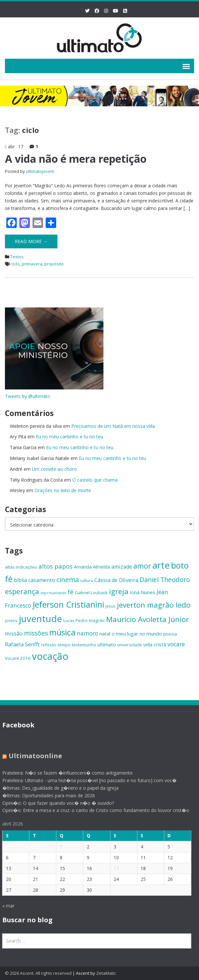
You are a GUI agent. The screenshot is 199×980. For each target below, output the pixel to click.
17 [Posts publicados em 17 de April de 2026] (114, 868)
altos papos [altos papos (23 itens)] (55, 566)
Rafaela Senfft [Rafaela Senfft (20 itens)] (22, 644)
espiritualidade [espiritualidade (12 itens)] (53, 593)
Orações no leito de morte (63, 490)
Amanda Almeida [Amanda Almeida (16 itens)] (92, 567)
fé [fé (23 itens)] (71, 592)
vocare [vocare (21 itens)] (176, 644)
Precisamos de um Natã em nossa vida (113, 426)
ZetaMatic (106, 973)
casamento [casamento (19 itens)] (42, 580)
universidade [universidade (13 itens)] (130, 645)
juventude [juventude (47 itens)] (40, 619)
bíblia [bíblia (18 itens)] (20, 580)
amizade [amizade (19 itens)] (122, 567)
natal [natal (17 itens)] (105, 634)
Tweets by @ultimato (28, 396)
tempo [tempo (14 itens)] (64, 645)
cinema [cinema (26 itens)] (68, 580)
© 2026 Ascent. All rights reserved (38, 973)
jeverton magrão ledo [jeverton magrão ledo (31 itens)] (154, 605)
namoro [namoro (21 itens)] (88, 633)
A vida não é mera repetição (76, 159)
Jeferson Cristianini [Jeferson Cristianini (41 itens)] (68, 604)
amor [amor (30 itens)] (142, 566)
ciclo (15, 264)
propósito (54, 264)
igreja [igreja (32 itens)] (119, 591)
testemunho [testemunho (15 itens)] (84, 645)
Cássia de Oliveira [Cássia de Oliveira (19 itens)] (116, 580)
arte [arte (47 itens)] (161, 565)
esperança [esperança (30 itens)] (22, 591)
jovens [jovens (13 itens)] (11, 620)
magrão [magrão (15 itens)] (97, 620)
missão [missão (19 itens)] (14, 634)
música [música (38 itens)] (62, 632)
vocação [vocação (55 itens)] (50, 656)
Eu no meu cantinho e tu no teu (69, 437)
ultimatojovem (40, 171)
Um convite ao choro (54, 469)
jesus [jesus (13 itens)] (111, 606)
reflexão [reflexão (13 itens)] (49, 645)
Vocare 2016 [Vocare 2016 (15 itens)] (18, 658)
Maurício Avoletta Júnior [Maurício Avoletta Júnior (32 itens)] (147, 619)
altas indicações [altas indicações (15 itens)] (21, 567)
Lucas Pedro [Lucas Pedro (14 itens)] (76, 620)
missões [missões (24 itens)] (36, 633)
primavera (32, 264)
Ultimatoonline (32, 756)
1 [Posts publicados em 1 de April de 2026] (58, 847)
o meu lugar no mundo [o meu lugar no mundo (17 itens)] (137, 634)
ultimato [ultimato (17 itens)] (107, 644)
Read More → (31, 241)
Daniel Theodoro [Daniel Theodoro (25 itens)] (165, 580)
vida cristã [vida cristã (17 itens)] (155, 644)
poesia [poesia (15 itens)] (170, 634)
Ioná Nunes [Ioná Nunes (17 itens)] (143, 592)
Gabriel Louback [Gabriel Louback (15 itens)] (91, 593)
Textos (17, 257)
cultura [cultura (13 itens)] (87, 580)
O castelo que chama (95, 480)
